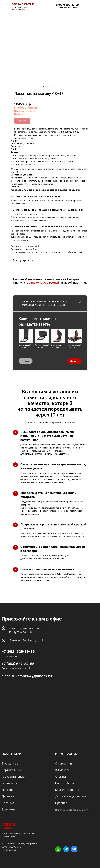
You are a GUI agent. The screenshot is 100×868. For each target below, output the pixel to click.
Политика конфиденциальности (72, 810)
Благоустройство (67, 790)
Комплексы (10, 783)
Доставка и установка (71, 796)
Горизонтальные (13, 777)
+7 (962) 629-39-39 (18, 651)
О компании (63, 763)
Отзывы (61, 777)
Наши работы (65, 783)
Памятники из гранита (25, 111)
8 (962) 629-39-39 (70, 132)
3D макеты (63, 770)
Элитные (8, 803)
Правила (61, 803)
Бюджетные (10, 763)
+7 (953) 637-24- (16, 664)
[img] (86, 5)
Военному (9, 809)
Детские (8, 790)
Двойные (8, 796)
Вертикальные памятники (26, 108)
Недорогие (19, 114)
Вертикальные (12, 770)
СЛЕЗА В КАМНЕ (8, 826)
